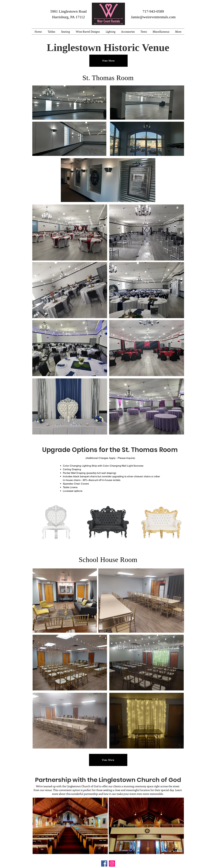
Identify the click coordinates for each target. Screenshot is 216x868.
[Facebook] (104, 864)
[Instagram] (112, 864)
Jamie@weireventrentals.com (153, 17)
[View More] (108, 61)
